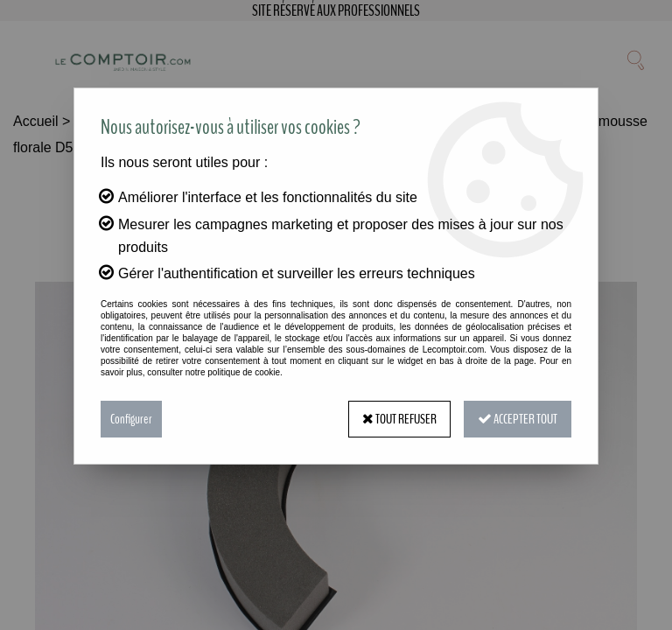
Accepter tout (518, 419)
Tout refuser (399, 419)
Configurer (131, 419)
